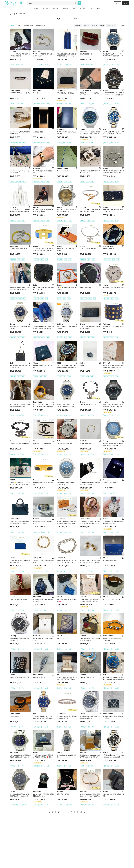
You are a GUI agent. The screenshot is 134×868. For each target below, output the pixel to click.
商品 (58, 19)
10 (81, 812)
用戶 (76, 19)
